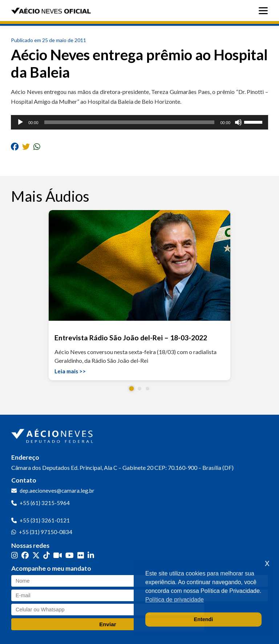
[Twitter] (36, 555)
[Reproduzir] (20, 122)
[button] (132, 389)
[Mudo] (238, 122)
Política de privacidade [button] (175, 600)
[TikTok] (46, 555)
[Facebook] (25, 555)
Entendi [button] (204, 619)
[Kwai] (58, 555)
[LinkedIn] (91, 555)
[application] (139, 122)
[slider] (130, 122)
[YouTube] (70, 555)
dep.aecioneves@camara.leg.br (57, 491)
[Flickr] (81, 555)
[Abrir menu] (265, 11)
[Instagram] (15, 555)
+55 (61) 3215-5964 (45, 503)
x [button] (267, 563)
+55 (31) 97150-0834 (46, 532)
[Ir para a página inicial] (53, 434)
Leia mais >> (70, 371)
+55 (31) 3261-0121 (45, 520)
